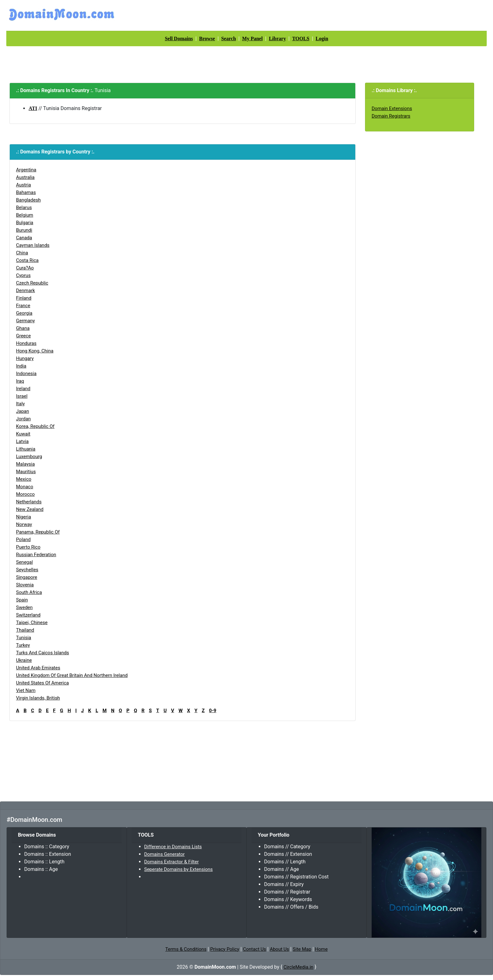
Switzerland (28, 615)
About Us (279, 949)
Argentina (26, 170)
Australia (25, 177)
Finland (24, 298)
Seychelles (27, 570)
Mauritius (26, 472)
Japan (22, 411)
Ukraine (24, 660)
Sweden (24, 607)
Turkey (23, 645)
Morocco (25, 494)
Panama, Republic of (38, 532)
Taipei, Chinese (32, 623)
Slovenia (25, 585)
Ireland (23, 389)
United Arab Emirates (38, 668)
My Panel (252, 39)
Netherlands (29, 502)
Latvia (22, 441)
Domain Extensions (392, 108)
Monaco (25, 487)
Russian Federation (36, 555)
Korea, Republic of (35, 426)
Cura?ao (25, 268)
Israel (22, 396)
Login (322, 39)
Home (321, 949)
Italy (20, 404)
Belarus (24, 208)
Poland (23, 540)
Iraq (20, 381)
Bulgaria (25, 223)
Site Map (302, 949)
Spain (22, 600)
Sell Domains (179, 39)
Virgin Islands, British (38, 698)
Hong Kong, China (35, 351)
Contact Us (255, 949)
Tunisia (24, 638)
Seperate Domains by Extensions (179, 869)
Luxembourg (29, 457)
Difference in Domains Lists (173, 847)
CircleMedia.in (299, 967)
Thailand (25, 630)
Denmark (25, 291)
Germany (25, 321)
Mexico (24, 479)
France (23, 306)
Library (277, 39)
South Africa (29, 592)
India (21, 366)
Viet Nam (26, 690)
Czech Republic (32, 283)
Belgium (25, 215)
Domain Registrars (391, 116)
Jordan (23, 419)
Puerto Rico (28, 547)
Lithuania (26, 449)
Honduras (26, 343)
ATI (33, 108)
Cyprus (23, 275)
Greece (23, 336)
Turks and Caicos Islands (42, 653)
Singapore (27, 577)
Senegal (24, 562)
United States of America (42, 683)
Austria (24, 185)
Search (228, 39)
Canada (24, 238)
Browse (207, 39)
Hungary (25, 358)
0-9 (213, 711)
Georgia (24, 313)
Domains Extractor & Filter (172, 862)
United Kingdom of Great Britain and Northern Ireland (72, 675)
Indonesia (26, 374)
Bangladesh (28, 200)
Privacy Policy (224, 949)
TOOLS (301, 39)
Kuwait (23, 434)
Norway (24, 524)
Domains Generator (165, 854)
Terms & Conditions (186, 949)
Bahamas (26, 192)
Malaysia (25, 464)
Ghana (23, 328)
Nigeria (24, 517)
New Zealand (30, 509)
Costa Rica (27, 260)
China (22, 253)
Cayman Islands (33, 245)
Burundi (24, 230)
